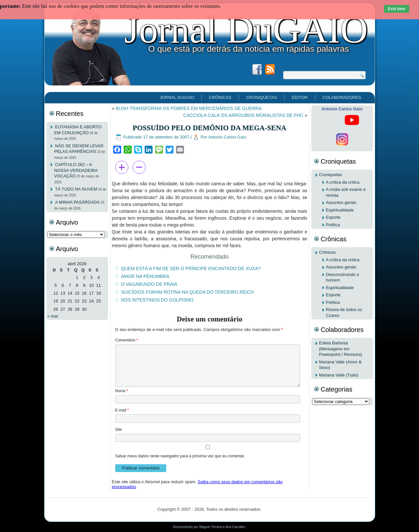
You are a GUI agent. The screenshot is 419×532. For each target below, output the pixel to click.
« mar (53, 316)
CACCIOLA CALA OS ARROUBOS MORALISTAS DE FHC (243, 115)
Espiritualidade (340, 210)
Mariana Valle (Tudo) (339, 375)
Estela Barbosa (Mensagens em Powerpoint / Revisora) (341, 349)
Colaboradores (342, 97)
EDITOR (300, 97)
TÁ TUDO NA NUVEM (76, 189)
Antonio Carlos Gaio (227, 137)
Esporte (333, 217)
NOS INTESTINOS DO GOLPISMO (157, 300)
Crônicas (220, 97)
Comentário (127, 340)
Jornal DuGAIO (246, 30)
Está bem (397, 9)
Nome (122, 391)
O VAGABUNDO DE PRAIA (149, 284)
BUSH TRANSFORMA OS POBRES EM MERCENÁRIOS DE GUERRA (189, 108)
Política (333, 225)
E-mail (122, 410)
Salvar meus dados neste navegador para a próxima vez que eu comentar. (180, 456)
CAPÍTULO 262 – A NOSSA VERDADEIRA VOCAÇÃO (76, 170)
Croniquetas (262, 97)
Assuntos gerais (341, 202)
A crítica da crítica (343, 182)
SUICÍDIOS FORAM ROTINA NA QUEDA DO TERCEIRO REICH (188, 292)
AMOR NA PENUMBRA (145, 276)
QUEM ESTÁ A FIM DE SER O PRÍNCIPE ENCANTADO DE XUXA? (191, 268)
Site (119, 430)
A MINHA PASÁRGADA (77, 202)
